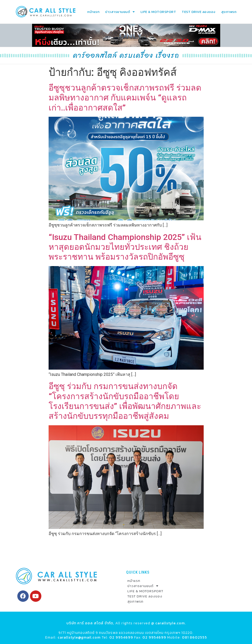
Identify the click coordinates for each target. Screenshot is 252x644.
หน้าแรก (93, 12)
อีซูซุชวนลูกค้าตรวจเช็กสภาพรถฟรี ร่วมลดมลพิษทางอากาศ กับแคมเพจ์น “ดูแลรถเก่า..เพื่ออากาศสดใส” (125, 97)
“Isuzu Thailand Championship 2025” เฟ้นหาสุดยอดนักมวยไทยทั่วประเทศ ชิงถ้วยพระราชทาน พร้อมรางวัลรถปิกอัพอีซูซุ (125, 247)
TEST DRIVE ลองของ (199, 12)
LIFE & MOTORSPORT (158, 12)
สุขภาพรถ (229, 12)
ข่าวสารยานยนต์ (120, 12)
